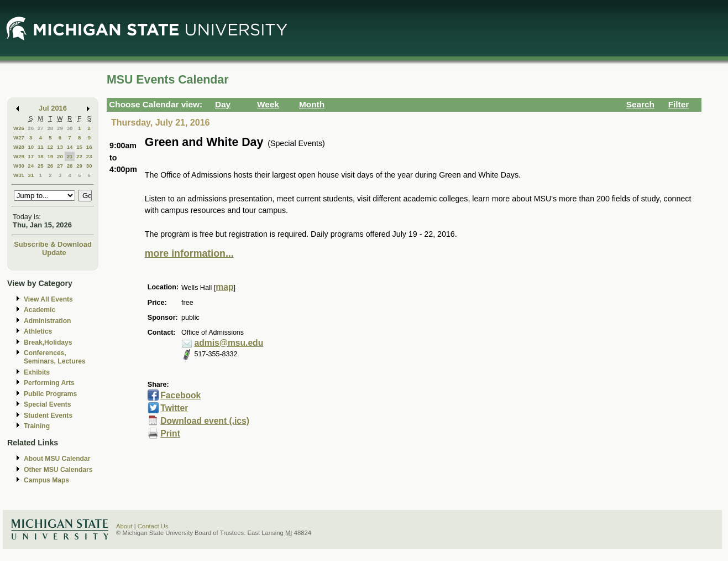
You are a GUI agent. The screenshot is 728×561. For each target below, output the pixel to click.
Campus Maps (46, 480)
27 (41, 128)
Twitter (174, 408)
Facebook (180, 395)
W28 (19, 147)
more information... (189, 253)
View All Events (48, 299)
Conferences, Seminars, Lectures (55, 357)
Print (170, 433)
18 (41, 156)
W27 (19, 137)
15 (79, 147)
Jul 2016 (53, 108)
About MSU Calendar (57, 459)
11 (41, 147)
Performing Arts (49, 383)
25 (41, 166)
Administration (47, 321)
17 (31, 156)
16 (89, 147)
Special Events (47, 404)
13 (60, 147)
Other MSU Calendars (58, 470)
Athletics (38, 331)
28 (50, 128)
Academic (40, 310)
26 (31, 128)
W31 (19, 175)
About (124, 526)
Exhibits (37, 372)
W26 (19, 128)
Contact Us (153, 526)
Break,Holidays (48, 342)
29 (60, 128)
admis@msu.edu (229, 343)
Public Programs (50, 394)
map (224, 287)
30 (70, 128)
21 (70, 156)
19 (50, 156)
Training (37, 426)
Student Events (48, 415)
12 (50, 147)
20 (60, 156)
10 (31, 147)
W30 (19, 166)
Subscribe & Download (53, 244)
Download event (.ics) (205, 421)
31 (31, 175)
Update (54, 253)
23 (89, 156)
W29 (19, 156)
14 (70, 147)
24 (31, 166)
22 (79, 156)
